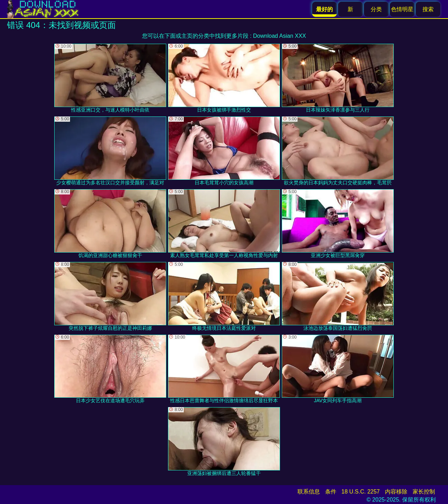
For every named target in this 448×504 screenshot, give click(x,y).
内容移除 (396, 492)
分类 (376, 9)
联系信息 (309, 492)
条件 (331, 492)
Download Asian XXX (279, 36)
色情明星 (402, 9)
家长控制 (424, 492)
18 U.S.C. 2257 (361, 492)
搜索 (428, 9)
